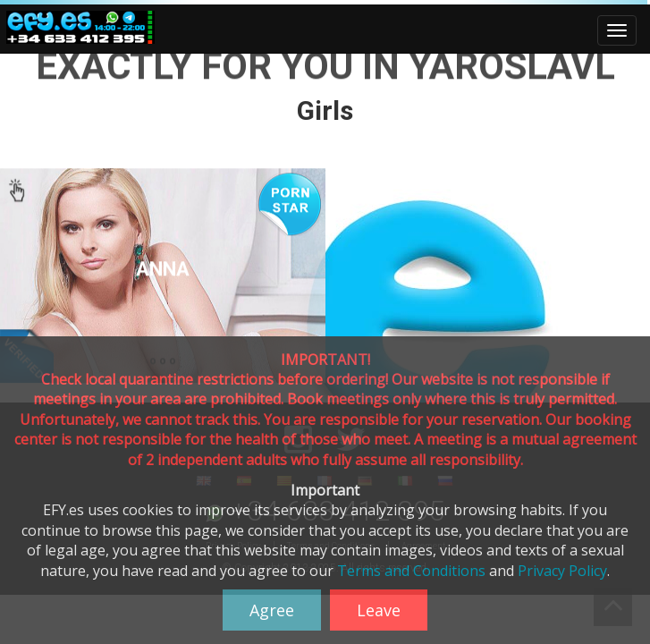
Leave (379, 610)
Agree (272, 610)
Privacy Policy (562, 571)
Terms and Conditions (411, 571)
